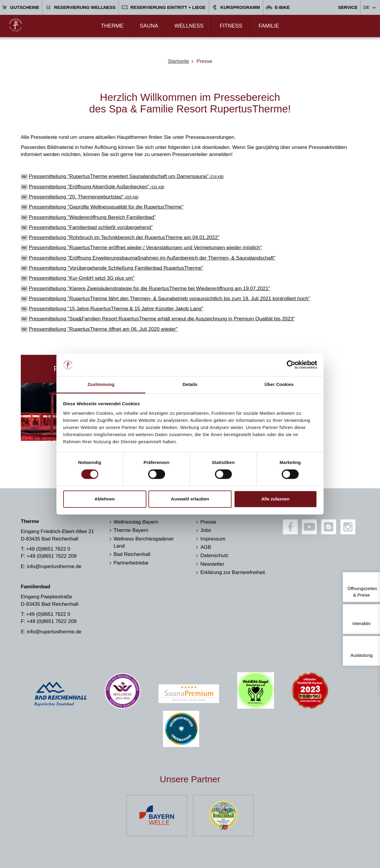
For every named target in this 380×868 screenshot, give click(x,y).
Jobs (206, 530)
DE (366, 7)
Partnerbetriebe (131, 563)
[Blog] (329, 527)
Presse (208, 522)
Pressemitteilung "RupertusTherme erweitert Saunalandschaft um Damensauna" (126, 176)
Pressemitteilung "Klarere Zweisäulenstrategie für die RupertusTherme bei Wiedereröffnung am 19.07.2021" (149, 288)
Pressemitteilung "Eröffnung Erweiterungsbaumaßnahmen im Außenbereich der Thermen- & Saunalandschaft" (152, 258)
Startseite (178, 61)
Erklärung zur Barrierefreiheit (233, 572)
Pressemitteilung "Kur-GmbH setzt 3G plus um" (82, 278)
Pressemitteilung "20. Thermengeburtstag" (84, 197)
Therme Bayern (131, 530)
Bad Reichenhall (132, 554)
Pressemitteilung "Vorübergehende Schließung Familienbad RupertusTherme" (116, 268)
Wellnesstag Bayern (136, 522)
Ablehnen (104, 499)
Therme (112, 26)
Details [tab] (190, 384)
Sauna (149, 26)
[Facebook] (290, 527)
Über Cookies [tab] (279, 384)
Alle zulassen (275, 499)
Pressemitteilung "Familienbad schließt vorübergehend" (91, 227)
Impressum (213, 539)
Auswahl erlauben (190, 499)
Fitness (231, 26)
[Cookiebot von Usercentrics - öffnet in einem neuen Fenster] (291, 365)
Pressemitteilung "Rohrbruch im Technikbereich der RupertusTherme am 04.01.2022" (124, 237)
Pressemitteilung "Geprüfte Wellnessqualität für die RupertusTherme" (106, 207)
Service (348, 7)
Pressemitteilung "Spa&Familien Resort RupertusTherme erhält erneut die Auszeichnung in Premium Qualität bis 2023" (162, 319)
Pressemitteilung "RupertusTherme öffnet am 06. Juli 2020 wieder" (103, 329)
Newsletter (212, 564)
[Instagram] (348, 527)
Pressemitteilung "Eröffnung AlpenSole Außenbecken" (97, 187)
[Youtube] (309, 527)
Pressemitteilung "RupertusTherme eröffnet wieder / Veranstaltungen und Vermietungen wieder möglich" (145, 248)
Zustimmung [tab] (101, 384)
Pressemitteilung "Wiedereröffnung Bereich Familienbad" (92, 217)
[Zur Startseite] (16, 25)
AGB (206, 547)
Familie (269, 26)
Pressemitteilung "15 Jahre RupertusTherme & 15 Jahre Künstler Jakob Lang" (116, 309)
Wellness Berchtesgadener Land (144, 542)
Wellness (189, 26)
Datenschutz (214, 555)
